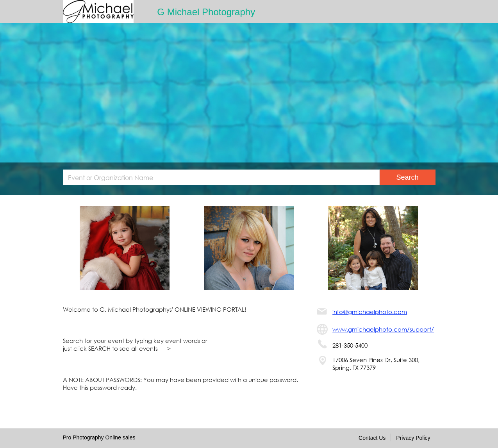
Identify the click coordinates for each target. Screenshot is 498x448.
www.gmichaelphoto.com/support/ (383, 329)
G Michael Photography (206, 12)
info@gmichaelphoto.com (370, 312)
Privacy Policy (413, 438)
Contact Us (372, 438)
